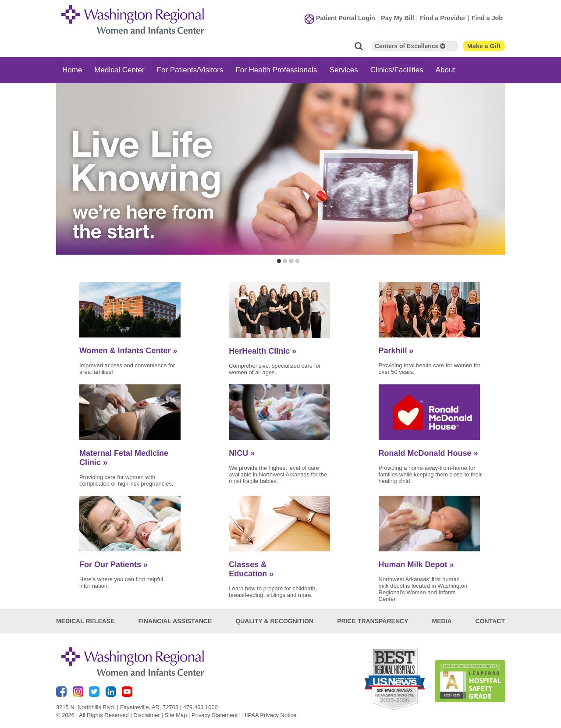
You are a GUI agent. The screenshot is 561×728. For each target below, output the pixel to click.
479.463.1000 (201, 707)
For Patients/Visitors (190, 70)
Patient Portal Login (346, 18)
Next (496, 178)
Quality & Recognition (274, 621)
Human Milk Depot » (416, 565)
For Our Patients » (114, 565)
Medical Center (119, 70)
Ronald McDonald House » (428, 453)
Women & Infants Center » (128, 351)
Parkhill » (396, 351)
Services (344, 70)
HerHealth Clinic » (263, 351)
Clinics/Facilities (397, 70)
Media (442, 621)
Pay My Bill (397, 18)
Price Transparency (373, 621)
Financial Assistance (175, 621)
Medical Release (85, 621)
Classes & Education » (251, 569)
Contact (490, 621)
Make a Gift (484, 46)
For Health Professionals (276, 70)
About (445, 70)
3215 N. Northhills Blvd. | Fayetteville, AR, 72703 (117, 707)
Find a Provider (443, 18)
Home (72, 70)
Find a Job (487, 18)
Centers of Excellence (410, 46)
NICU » (242, 453)
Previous (65, 178)
